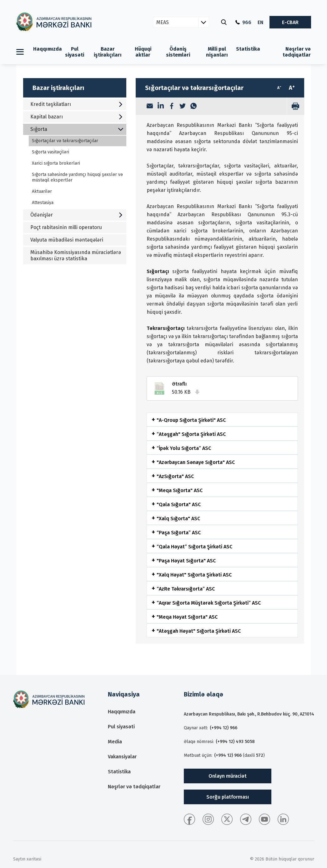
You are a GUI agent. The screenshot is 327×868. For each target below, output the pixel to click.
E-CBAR (290, 22)
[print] (295, 106)
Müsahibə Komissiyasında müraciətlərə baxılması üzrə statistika (76, 255)
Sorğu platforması (228, 797)
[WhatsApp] (194, 107)
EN (260, 22)
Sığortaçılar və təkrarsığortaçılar (65, 141)
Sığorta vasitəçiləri (50, 152)
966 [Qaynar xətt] (243, 22)
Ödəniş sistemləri (178, 52)
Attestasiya (43, 203)
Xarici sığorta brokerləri (56, 163)
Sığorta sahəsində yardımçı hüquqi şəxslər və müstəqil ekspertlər (77, 177)
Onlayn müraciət (228, 776)
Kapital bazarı (77, 117)
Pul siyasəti (75, 52)
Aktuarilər (42, 191)
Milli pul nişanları (217, 52)
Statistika (248, 49)
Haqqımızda (48, 49)
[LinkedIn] (161, 106)
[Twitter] (183, 107)
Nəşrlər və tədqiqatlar (297, 52)
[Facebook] (172, 107)
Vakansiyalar (122, 757)
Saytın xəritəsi (27, 859)
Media (115, 742)
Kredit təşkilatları (77, 104)
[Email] (150, 107)
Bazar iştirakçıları (108, 52)
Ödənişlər (77, 215)
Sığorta (77, 129)
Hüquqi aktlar (143, 52)
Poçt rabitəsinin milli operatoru (66, 227)
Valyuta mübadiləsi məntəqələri (67, 240)
